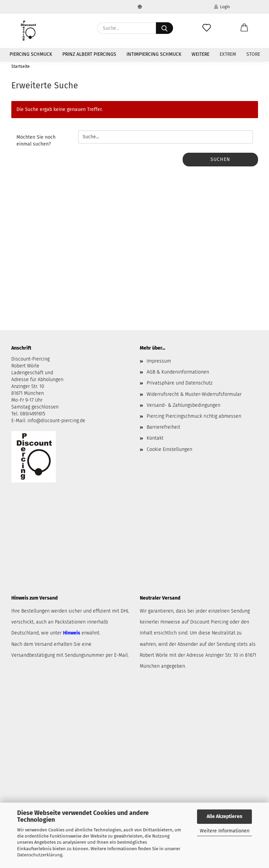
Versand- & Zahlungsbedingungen (184, 405)
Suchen (220, 159)
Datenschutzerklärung (40, 855)
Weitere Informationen (225, 831)
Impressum (159, 361)
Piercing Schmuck (31, 54)
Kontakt (155, 438)
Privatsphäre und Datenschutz (180, 383)
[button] (244, 28)
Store (253, 54)
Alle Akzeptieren (224, 816)
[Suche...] (164, 28)
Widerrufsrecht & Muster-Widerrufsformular (194, 394)
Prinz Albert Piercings (89, 54)
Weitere (200, 54)
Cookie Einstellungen (169, 449)
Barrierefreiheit (163, 427)
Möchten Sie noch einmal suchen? (36, 141)
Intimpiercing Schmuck (154, 54)
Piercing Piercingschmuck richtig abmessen (194, 416)
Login (222, 7)
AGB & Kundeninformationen (178, 372)
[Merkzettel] (207, 28)
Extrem (228, 54)
